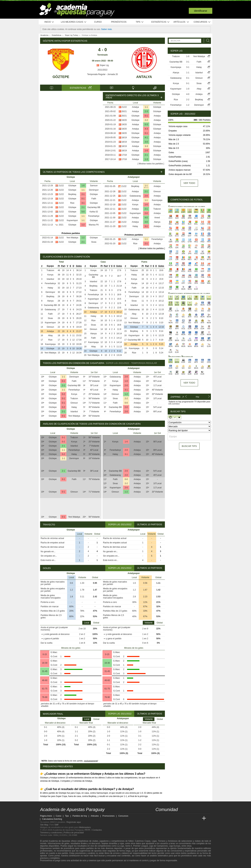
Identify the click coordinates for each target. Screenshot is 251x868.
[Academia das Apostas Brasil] (172, 818)
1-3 (146, 159)
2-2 (146, 120)
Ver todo (189, 183)
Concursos (202, 22)
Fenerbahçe (94, 216)
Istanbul (50, 279)
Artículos (181, 22)
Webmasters (85, 827)
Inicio (49, 22)
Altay (50, 335)
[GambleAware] (49, 865)
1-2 (83, 225)
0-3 (146, 124)
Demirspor (94, 190)
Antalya (144, 77)
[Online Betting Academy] (178, 818)
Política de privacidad (74, 833)
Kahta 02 (94, 212)
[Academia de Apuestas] (184, 818)
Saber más (107, 29)
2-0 (146, 196)
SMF (56, 825)
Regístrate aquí (74, 822)
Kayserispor (72, 220)
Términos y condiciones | (52, 833)
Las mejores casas (74, 22)
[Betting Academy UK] (197, 818)
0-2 (63, 394)
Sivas (94, 242)
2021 (61, 225)
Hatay (135, 226)
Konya (135, 205)
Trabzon (157, 209)
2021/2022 (103, 70)
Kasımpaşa (157, 200)
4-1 (146, 138)
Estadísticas (160, 22)
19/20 (124, 120)
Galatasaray (135, 196)
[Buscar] (207, 41)
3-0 (146, 142)
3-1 (83, 203)
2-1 (146, 155)
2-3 (146, 111)
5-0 (83, 212)
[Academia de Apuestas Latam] (191, 818)
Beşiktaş (72, 194)
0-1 (146, 116)
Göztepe (61, 77)
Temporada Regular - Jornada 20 (102, 74)
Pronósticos (119, 22)
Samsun (94, 186)
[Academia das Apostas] (165, 818)
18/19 (124, 138)
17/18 (124, 155)
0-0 (126, 403)
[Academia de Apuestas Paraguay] (158, 818)
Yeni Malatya (72, 238)
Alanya (157, 222)
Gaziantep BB (94, 207)
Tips (140, 22)
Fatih (94, 199)
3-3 (146, 146)
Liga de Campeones (159, 846)
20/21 (124, 111)
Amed (157, 218)
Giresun (157, 191)
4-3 (146, 129)
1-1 (146, 107)
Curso (98, 22)
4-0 (146, 218)
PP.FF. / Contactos (93, 830)
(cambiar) (176, 404)
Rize (72, 203)
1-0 (146, 151)
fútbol (131, 841)
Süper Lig (103, 65)
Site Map (44, 825)
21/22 (124, 107)
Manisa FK (94, 225)
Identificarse (201, 11)
